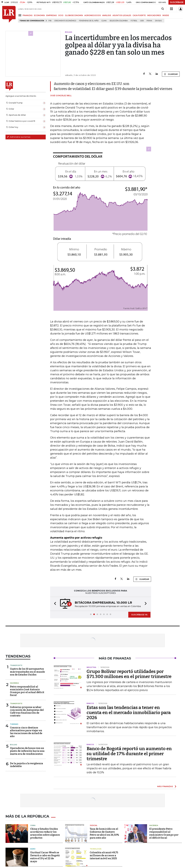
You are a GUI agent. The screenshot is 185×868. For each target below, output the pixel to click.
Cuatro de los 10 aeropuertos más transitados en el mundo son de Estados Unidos (27, 672)
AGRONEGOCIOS (93, 15)
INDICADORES (154, 15)
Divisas (158, 21)
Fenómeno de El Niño (89, 21)
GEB (142, 21)
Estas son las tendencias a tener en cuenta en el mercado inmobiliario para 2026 (129, 713)
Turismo (14, 724)
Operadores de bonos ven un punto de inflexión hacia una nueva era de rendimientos (27, 751)
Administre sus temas (19, 137)
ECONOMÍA (39, 15)
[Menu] (20, 15)
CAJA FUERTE (139, 15)
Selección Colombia (119, 21)
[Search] (163, 9)
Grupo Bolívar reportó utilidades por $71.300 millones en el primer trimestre (129, 674)
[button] (54, 604)
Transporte (16, 665)
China (33, 825)
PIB (50, 21)
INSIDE (166, 15)
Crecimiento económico (65, 21)
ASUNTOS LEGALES (122, 15)
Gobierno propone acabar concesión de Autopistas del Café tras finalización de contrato (27, 711)
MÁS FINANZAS (165, 786)
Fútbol (134, 21)
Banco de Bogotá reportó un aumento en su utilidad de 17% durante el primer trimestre (129, 754)
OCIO (61, 15)
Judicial (94, 825)
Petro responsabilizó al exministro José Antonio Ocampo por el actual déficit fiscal (27, 691)
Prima (149, 21)
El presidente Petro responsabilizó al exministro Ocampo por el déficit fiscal (164, 833)
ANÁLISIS (107, 15)
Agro (33, 849)
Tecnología (96, 849)
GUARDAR (171, 74)
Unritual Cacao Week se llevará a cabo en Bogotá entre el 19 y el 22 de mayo (45, 857)
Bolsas (14, 745)
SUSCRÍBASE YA (139, 615)
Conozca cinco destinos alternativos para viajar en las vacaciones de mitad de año (26, 732)
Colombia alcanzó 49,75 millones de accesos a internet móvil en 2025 (104, 855)
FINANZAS (28, 15)
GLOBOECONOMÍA (74, 15)
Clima (104, 21)
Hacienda (14, 683)
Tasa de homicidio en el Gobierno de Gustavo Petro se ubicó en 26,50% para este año (104, 833)
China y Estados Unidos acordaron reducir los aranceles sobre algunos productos (45, 833)
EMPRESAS (51, 15)
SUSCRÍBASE (177, 2)
